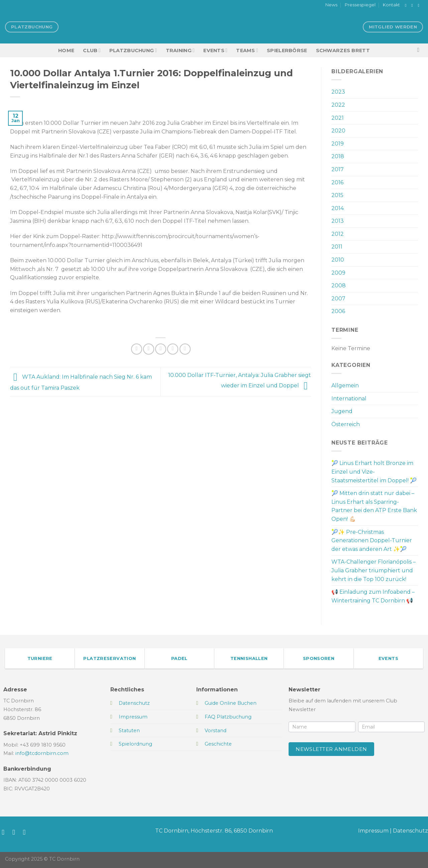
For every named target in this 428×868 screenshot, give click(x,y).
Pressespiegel (360, 5)
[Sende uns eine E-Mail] (420, 5)
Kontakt (391, 5)
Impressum (373, 831)
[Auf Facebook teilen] (137, 349)
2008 (339, 285)
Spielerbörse (287, 51)
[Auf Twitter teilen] (149, 349)
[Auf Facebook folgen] (407, 5)
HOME (66, 51)
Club (92, 50)
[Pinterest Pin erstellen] (173, 349)
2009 (338, 273)
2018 (338, 156)
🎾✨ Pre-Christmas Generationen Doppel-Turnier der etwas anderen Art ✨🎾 (372, 541)
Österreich (346, 424)
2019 (338, 144)
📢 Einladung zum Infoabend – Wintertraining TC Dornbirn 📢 (373, 596)
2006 (338, 311)
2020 (338, 131)
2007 (338, 299)
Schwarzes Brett (343, 51)
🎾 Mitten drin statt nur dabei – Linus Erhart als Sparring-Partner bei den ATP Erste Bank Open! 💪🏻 (374, 506)
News (331, 5)
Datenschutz (410, 831)
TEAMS (247, 50)
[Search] (420, 50)
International (349, 399)
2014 (338, 208)
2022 (338, 105)
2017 (338, 169)
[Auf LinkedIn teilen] (185, 349)
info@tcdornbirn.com (42, 753)
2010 (338, 260)
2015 (337, 195)
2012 (338, 234)
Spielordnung (135, 744)
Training (180, 50)
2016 (337, 182)
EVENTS (215, 50)
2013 (338, 221)
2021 (338, 118)
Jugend (342, 411)
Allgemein (345, 385)
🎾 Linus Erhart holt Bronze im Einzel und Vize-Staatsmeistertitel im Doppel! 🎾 (374, 472)
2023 (338, 92)
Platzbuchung (133, 50)
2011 (337, 247)
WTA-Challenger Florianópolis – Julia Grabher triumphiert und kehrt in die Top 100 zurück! (373, 570)
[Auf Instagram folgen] (413, 5)
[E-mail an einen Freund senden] (161, 349)
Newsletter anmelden (331, 749)
